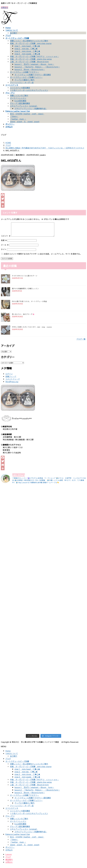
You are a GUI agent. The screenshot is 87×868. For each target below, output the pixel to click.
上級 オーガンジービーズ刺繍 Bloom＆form (29, 62)
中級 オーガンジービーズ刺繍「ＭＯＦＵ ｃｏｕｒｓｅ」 (34, 56)
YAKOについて (12, 756)
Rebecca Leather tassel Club (18, 837)
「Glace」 (14, 116)
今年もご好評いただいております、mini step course (32, 330)
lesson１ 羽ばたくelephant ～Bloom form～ (34, 64)
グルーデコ (10, 819)
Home (8, 754)
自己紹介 (14, 33)
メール (5, 247)
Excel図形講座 (20, 101)
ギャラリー (10, 850)
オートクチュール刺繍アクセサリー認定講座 (33, 75)
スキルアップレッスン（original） (24, 106)
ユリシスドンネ (12, 811)
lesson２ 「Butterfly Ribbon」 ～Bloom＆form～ (37, 67)
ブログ (8, 761)
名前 (4, 243)
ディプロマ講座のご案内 (24, 80)
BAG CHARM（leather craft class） (27, 114)
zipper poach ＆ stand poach (25, 122)
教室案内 (9, 862)
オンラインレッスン (18, 98)
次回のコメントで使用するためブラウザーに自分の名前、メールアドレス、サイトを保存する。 (43, 257)
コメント (6, 239)
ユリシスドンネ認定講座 (20, 88)
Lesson (9, 857)
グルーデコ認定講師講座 (20, 103)
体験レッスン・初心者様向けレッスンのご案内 (29, 41)
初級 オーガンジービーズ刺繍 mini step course (31, 43)
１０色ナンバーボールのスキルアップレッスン (29, 90)
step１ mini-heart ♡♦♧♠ (27, 46)
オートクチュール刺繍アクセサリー (24, 72)
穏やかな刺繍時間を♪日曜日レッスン (25, 291)
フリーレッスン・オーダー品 (22, 82)
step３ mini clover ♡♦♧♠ (27, 51)
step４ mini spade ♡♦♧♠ (27, 54)
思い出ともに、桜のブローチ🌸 (23, 317)
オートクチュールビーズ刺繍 (17, 764)
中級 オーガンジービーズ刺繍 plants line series (31, 59)
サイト (4, 252)
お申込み (9, 853)
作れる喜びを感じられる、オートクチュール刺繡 (29, 304)
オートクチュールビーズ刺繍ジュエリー (26, 77)
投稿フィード (11, 379)
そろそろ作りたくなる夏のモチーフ (25, 278)
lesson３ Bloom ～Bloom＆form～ (30, 69)
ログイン (9, 376)
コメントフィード (13, 382)
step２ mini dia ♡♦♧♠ (26, 49)
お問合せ (5, 7)
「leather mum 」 (18, 119)
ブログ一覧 (81, 342)
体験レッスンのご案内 (19, 95)
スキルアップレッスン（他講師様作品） (31, 108)
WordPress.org (12, 384)
